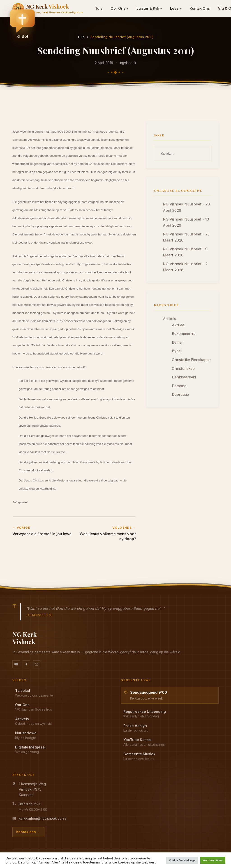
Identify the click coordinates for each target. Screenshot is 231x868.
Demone (179, 386)
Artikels (169, 319)
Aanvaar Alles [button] (213, 860)
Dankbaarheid (184, 377)
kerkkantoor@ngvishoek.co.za (43, 818)
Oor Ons (119, 8)
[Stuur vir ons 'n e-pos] (37, 664)
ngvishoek (128, 63)
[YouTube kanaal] (16, 664)
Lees (176, 8)
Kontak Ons (200, 8)
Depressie (180, 394)
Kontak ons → (28, 832)
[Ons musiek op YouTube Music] (26, 664)
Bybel (177, 351)
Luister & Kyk (149, 8)
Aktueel (179, 325)
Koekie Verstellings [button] (182, 860)
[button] (22, 25)
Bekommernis (184, 334)
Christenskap (183, 368)
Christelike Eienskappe (191, 360)
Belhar (178, 342)
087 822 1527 (30, 804)
